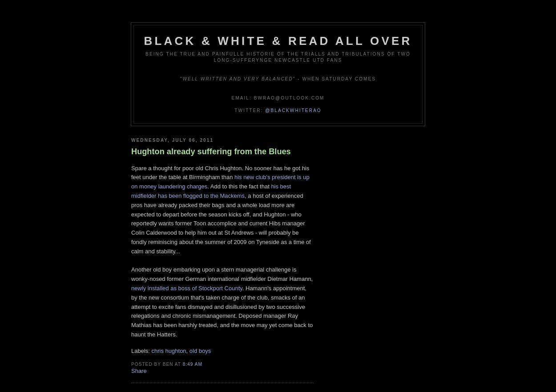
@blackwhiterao (293, 110)
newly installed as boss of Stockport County (187, 288)
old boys (200, 351)
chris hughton (169, 351)
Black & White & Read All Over (278, 41)
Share (139, 371)
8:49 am (193, 364)
